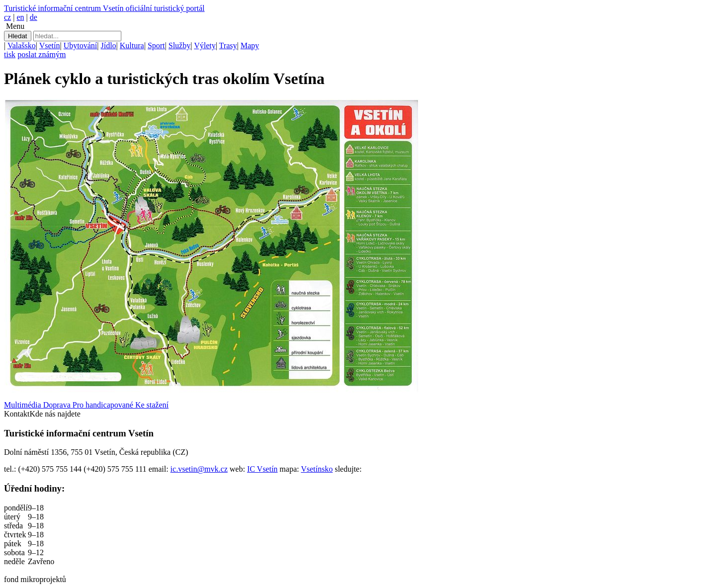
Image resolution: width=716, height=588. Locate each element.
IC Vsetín (262, 469)
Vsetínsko (317, 469)
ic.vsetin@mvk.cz (199, 469)
